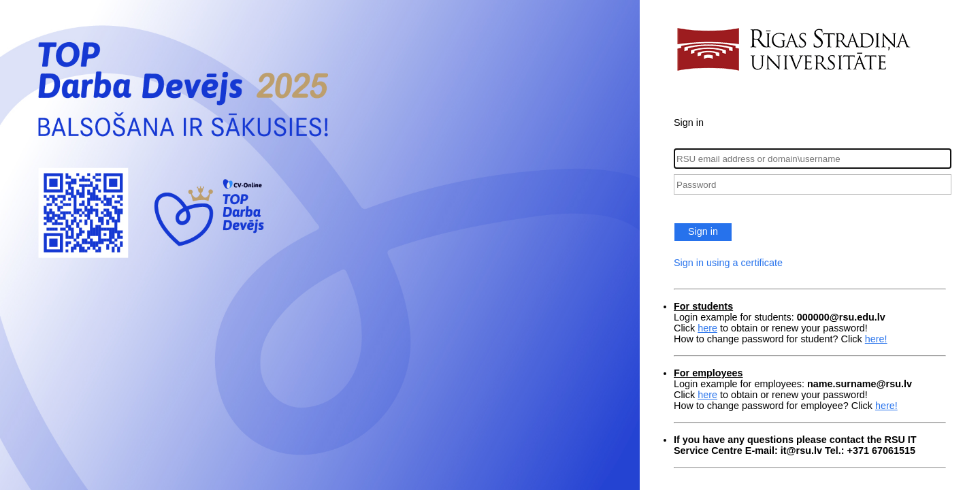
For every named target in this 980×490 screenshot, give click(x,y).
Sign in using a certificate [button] (728, 263)
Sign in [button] (703, 231)
